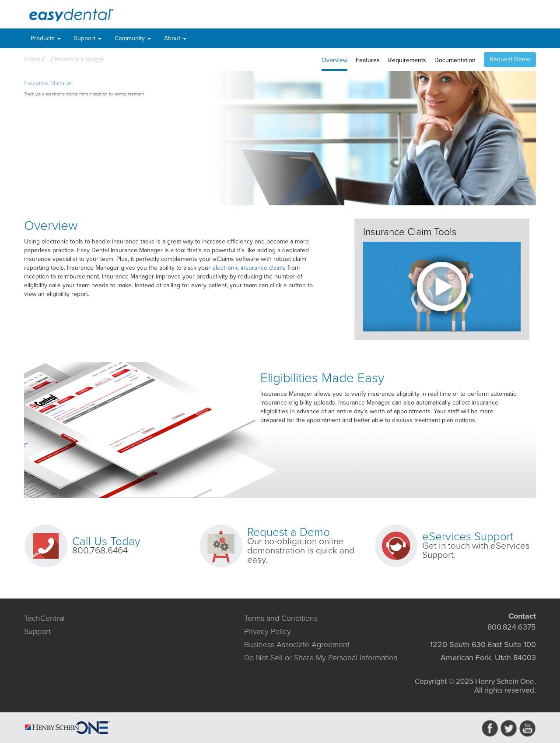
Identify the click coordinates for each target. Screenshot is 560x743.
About (175, 38)
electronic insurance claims (249, 268)
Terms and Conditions (281, 618)
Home (32, 59)
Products (46, 38)
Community (133, 38)
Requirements (407, 60)
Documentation (455, 60)
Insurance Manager (79, 59)
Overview (334, 60)
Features (368, 60)
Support (88, 38)
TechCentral (44, 618)
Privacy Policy (268, 631)
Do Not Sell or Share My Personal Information (321, 658)
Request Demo (510, 59)
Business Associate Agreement (297, 644)
